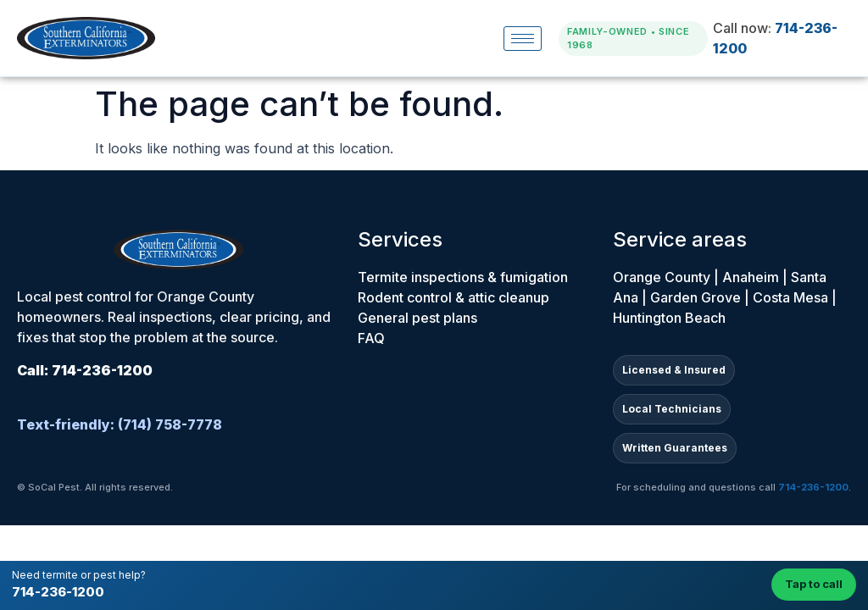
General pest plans (417, 318)
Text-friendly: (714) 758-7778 (120, 424)
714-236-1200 (58, 592)
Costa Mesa (790, 297)
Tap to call (814, 584)
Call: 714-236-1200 (85, 370)
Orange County (662, 277)
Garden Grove (696, 297)
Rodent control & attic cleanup (453, 297)
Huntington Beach (669, 318)
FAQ (371, 338)
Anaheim (751, 277)
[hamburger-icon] (523, 39)
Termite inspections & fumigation (463, 277)
